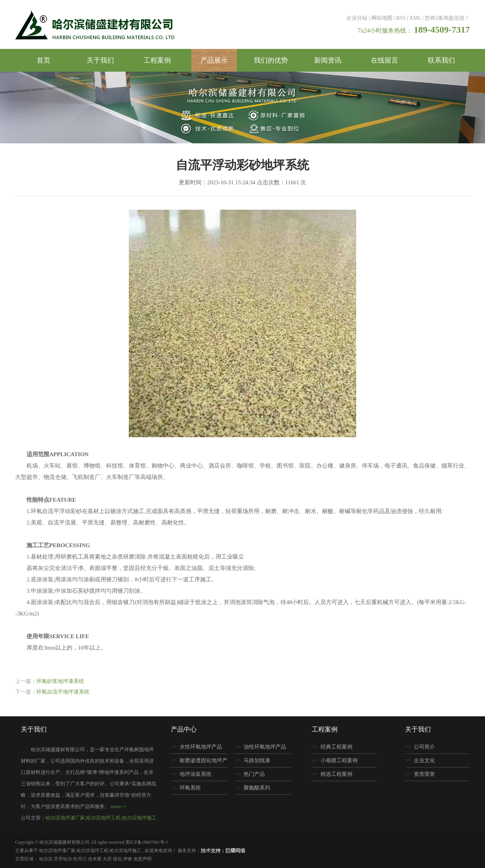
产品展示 (214, 60)
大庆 (108, 859)
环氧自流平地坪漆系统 (63, 692)
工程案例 (157, 60)
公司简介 (424, 747)
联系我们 (441, 60)
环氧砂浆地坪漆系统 (60, 681)
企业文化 (424, 760)
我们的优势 (271, 60)
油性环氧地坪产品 (265, 747)
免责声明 (142, 859)
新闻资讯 (328, 60)
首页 (44, 60)
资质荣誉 (424, 774)
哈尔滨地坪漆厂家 (65, 818)
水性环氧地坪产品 (201, 747)
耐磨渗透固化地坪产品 (199, 763)
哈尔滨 (46, 859)
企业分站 (357, 18)
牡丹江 (81, 859)
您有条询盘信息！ (447, 18)
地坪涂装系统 (196, 774)
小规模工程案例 (339, 760)
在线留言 (385, 60)
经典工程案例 (336, 747)
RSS (401, 18)
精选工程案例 (336, 774)
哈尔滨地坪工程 (103, 818)
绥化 (118, 859)
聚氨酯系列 (257, 788)
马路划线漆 (257, 760)
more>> (118, 806)
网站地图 (382, 18)
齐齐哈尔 (63, 859)
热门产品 (254, 774)
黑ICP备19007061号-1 (147, 842)
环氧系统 (190, 788)
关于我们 (100, 60)
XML (415, 18)
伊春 (128, 859)
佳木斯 (95, 859)
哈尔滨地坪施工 (139, 818)
